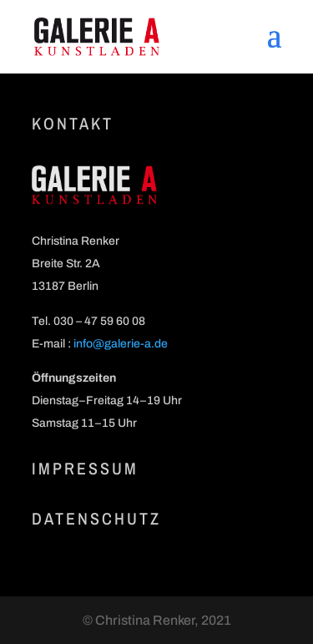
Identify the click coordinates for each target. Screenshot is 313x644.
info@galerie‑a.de (121, 344)
